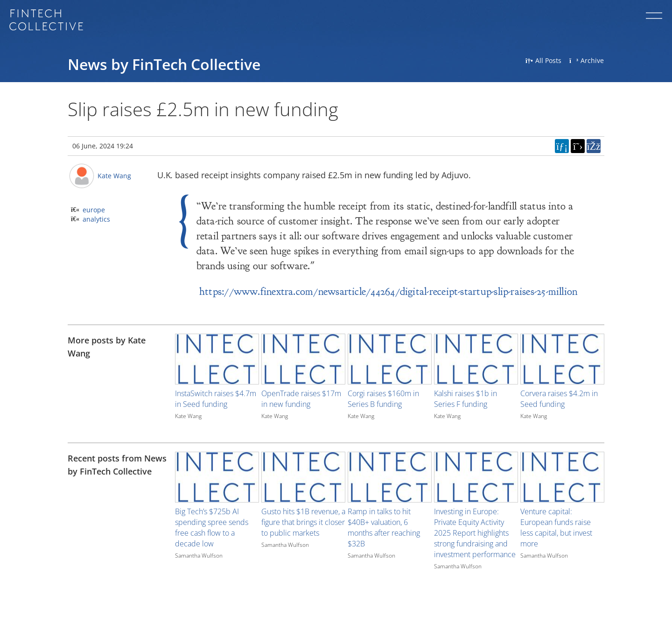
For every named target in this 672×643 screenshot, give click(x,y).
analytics (96, 219)
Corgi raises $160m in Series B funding (383, 399)
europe (94, 210)
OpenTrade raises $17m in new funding (301, 399)
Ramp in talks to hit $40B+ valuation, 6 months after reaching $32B (384, 528)
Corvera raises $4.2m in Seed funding (559, 399)
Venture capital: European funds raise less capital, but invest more (556, 528)
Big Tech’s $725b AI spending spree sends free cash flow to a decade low (212, 528)
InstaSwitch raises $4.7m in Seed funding (216, 399)
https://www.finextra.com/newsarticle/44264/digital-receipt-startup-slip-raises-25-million (388, 291)
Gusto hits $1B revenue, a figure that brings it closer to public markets (303, 522)
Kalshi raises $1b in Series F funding (465, 399)
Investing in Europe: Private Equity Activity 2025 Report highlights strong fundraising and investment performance (475, 533)
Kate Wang (114, 176)
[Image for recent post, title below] (217, 477)
